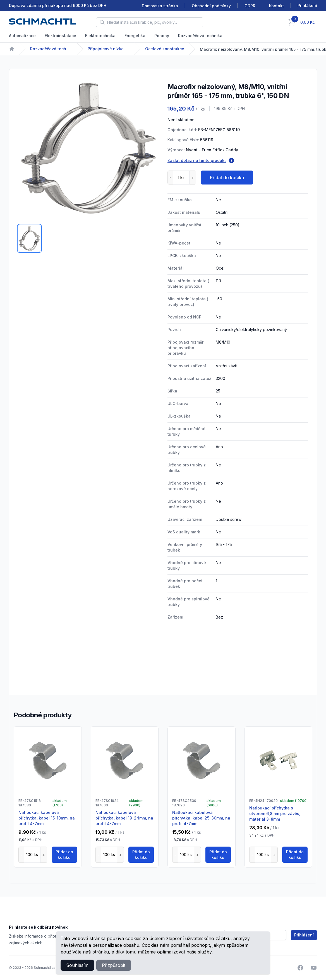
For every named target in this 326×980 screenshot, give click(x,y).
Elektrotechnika (100, 36)
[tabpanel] (88, 148)
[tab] (29, 238)
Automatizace (22, 36)
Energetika (135, 36)
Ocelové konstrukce (165, 49)
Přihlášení (304, 935)
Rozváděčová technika (200, 36)
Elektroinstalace (60, 36)
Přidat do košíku (227, 178)
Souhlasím (77, 965)
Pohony (162, 36)
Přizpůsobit (114, 965)
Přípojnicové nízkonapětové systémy (109, 49)
